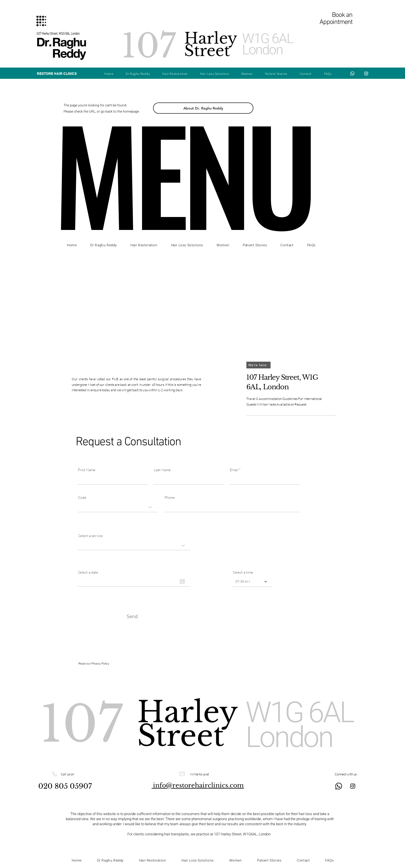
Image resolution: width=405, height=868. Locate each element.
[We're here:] (258, 365)
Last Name (162, 470)
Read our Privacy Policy (94, 664)
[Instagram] (366, 73)
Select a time (243, 572)
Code (82, 497)
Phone (170, 497)
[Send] (132, 617)
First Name (87, 470)
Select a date (88, 572)
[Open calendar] (182, 581)
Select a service (90, 536)
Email (234, 470)
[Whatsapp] (352, 73)
